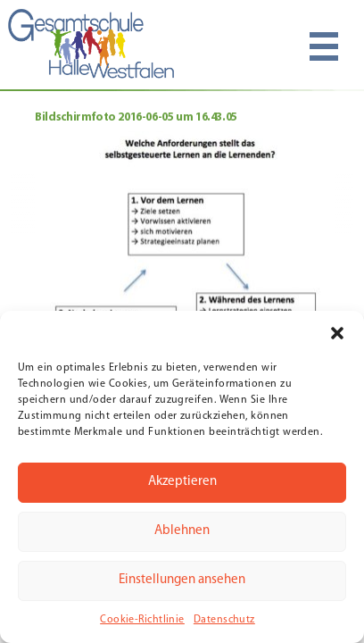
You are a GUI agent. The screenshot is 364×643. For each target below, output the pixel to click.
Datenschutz (224, 620)
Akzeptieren (182, 482)
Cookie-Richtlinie (142, 620)
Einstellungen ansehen (182, 580)
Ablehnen (182, 531)
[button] (337, 333)
